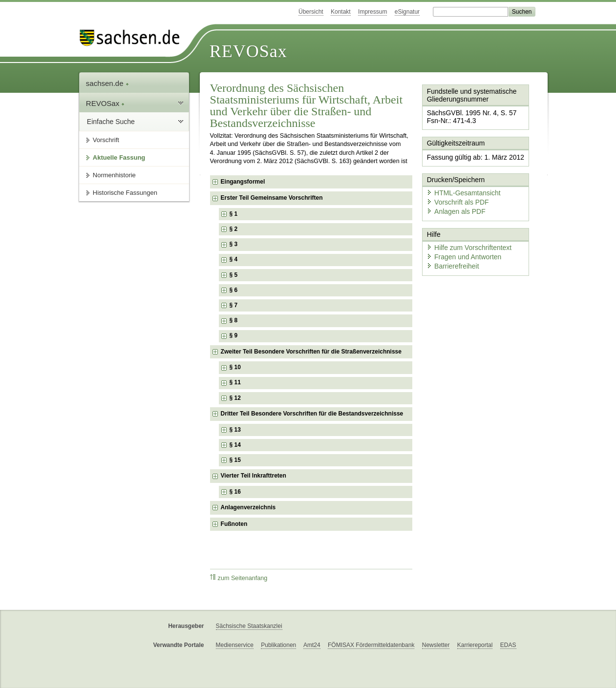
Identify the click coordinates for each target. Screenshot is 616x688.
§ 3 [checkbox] (234, 244)
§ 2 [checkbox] (234, 229)
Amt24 (312, 645)
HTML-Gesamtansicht (460, 186)
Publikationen (278, 645)
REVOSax (248, 51)
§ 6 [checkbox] (234, 290)
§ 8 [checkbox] (234, 320)
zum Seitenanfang (239, 578)
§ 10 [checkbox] (236, 367)
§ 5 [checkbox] (234, 275)
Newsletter (436, 645)
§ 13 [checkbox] (236, 430)
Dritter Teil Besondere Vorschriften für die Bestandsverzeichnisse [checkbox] (312, 414)
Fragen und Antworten (460, 245)
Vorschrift (106, 140)
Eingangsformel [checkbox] (243, 182)
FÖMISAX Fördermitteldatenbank (371, 645)
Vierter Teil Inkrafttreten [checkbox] (254, 476)
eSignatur (407, 12)
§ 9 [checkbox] (234, 335)
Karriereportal (475, 645)
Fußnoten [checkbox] (234, 524)
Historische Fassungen (125, 193)
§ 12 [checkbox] (236, 398)
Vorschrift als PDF (454, 194)
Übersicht (311, 12)
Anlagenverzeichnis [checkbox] (248, 507)
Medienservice (235, 645)
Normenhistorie (114, 175)
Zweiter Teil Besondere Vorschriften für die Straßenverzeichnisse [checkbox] (311, 352)
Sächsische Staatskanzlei (249, 626)
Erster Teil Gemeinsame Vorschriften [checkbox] (272, 198)
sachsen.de (107, 83)
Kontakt (341, 12)
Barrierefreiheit (450, 254)
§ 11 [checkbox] (236, 382)
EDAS (508, 645)
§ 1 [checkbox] (234, 214)
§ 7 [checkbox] (234, 305)
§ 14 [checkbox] (236, 445)
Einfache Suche (111, 122)
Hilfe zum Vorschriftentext (465, 237)
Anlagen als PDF (453, 203)
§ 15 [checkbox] (236, 460)
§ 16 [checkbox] (236, 492)
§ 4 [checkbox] (234, 259)
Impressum (372, 12)
